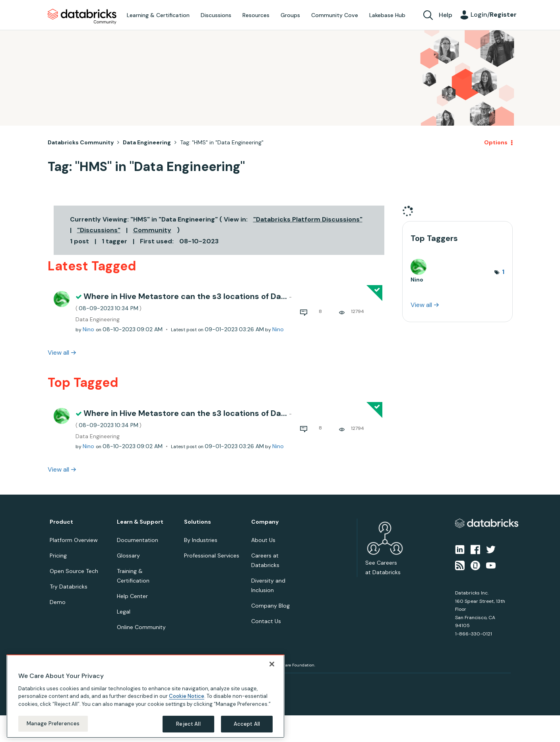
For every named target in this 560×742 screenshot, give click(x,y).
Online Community (141, 627)
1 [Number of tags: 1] (503, 272)
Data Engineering (147, 142)
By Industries (201, 540)
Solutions (198, 522)
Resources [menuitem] (256, 15)
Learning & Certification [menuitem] (158, 15)
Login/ (494, 15)
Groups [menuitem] (290, 15)
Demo (58, 602)
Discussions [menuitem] (216, 15)
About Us (263, 540)
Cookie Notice (187, 696)
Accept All (247, 724)
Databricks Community (82, 17)
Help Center (132, 596)
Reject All (188, 724)
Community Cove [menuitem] (335, 15)
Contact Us (266, 621)
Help (446, 15)
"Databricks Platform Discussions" (308, 219)
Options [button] (496, 142)
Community (152, 230)
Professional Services (212, 556)
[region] (145, 696)
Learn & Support (140, 522)
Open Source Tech (74, 571)
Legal (124, 612)
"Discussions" (99, 230)
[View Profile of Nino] (88, 329)
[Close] (272, 664)
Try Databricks (69, 587)
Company (265, 522)
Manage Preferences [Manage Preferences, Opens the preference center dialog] (53, 724)
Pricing (58, 556)
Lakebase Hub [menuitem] (387, 15)
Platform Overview (74, 540)
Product (61, 522)
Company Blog (270, 606)
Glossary (128, 556)
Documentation (138, 540)
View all (58, 353)
